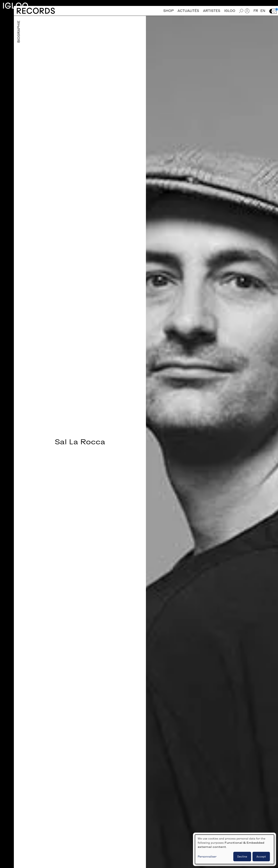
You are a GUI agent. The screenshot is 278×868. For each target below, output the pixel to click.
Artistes (212, 11)
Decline (242, 857)
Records (36, 11)
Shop (168, 11)
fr (256, 11)
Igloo (15, 6)
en (263, 11)
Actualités (188, 11)
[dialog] (235, 849)
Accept (261, 857)
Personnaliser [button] (207, 857)
